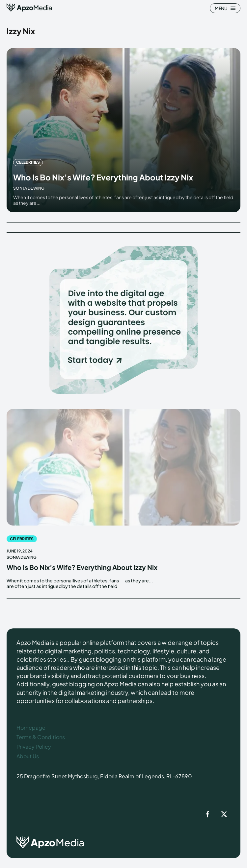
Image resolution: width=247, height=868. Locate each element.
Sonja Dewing (29, 188)
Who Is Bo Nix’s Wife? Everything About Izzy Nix (103, 177)
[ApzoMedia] (29, 8)
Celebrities (28, 162)
